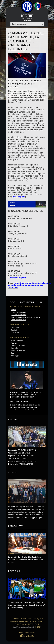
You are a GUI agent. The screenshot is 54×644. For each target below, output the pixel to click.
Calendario (15, 328)
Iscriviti (13, 310)
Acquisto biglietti (17, 341)
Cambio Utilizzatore (18, 346)
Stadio (13, 353)
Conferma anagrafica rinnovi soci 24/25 (25, 317)
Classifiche (15, 333)
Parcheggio (15, 356)
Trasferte (14, 343)
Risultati (14, 330)
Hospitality (15, 348)
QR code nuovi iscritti (19, 315)
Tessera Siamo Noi (18, 351)
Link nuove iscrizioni (18, 312)
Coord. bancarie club (18, 320)
